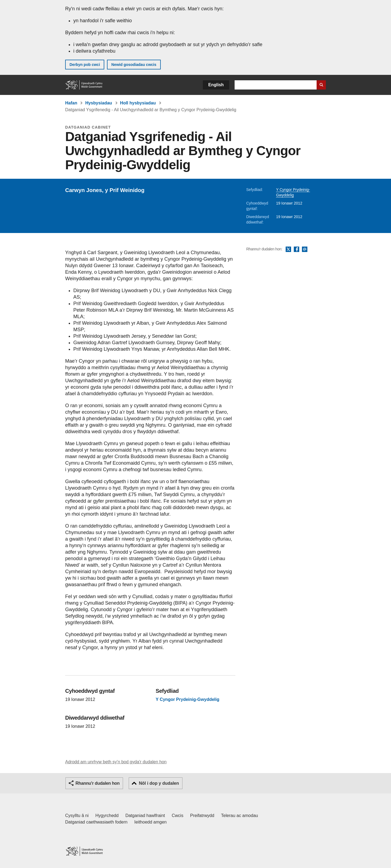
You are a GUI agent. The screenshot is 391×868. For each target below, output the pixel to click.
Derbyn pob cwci (85, 65)
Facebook (297, 250)
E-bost (305, 250)
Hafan (71, 103)
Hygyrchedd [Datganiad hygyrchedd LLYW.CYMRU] (107, 816)
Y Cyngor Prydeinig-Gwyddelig (187, 699)
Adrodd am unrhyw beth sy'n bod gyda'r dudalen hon (116, 762)
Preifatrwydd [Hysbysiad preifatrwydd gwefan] (202, 816)
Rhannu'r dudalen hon (97, 783)
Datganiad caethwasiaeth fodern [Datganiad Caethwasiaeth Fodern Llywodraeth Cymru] (96, 822)
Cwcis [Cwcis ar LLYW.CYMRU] (178, 816)
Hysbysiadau (99, 103)
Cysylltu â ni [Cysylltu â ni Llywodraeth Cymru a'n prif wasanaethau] (77, 816)
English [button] (216, 85)
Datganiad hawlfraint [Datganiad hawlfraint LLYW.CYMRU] (145, 816)
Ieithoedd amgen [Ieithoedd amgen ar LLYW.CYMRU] (151, 822)
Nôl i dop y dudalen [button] (159, 783)
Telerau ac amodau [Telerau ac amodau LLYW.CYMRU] (239, 816)
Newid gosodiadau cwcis (134, 65)
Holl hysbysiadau (138, 103)
